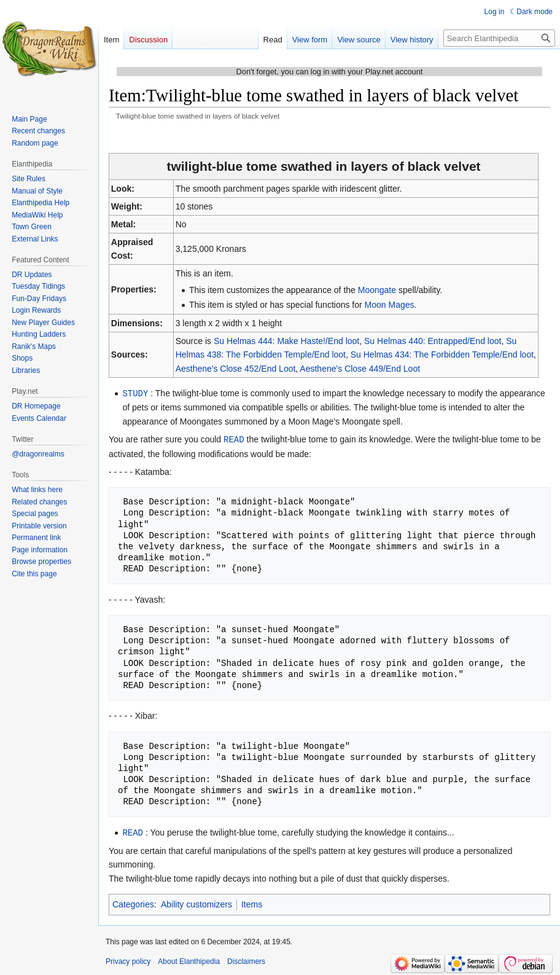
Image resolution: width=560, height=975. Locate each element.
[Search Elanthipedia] (499, 38)
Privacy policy (128, 960)
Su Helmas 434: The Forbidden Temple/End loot (442, 354)
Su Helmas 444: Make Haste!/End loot (286, 341)
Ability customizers (196, 903)
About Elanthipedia (189, 960)
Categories (133, 903)
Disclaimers (246, 960)
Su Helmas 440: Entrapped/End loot (433, 341)
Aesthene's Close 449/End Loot (360, 369)
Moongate (377, 290)
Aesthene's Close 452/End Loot (236, 369)
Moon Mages (390, 305)
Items (252, 903)
